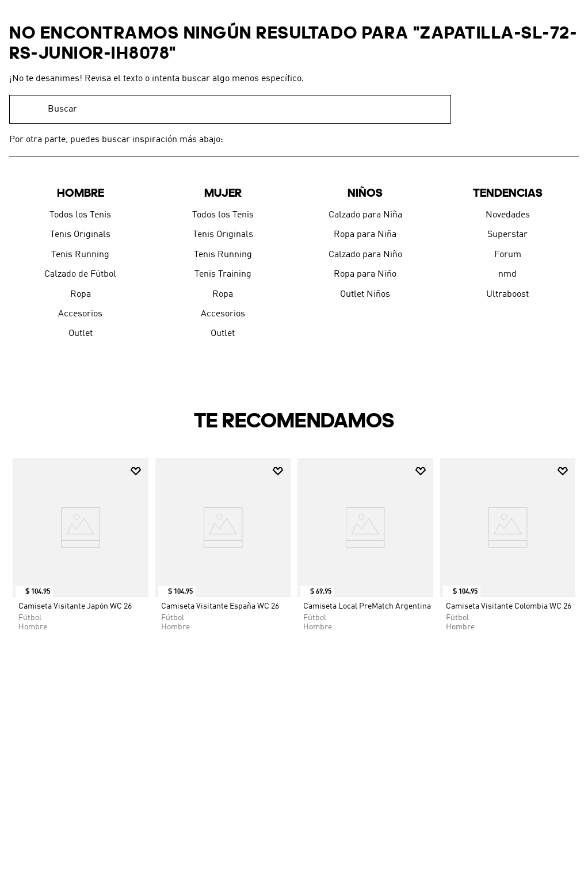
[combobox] (230, 109)
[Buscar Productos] (437, 109)
